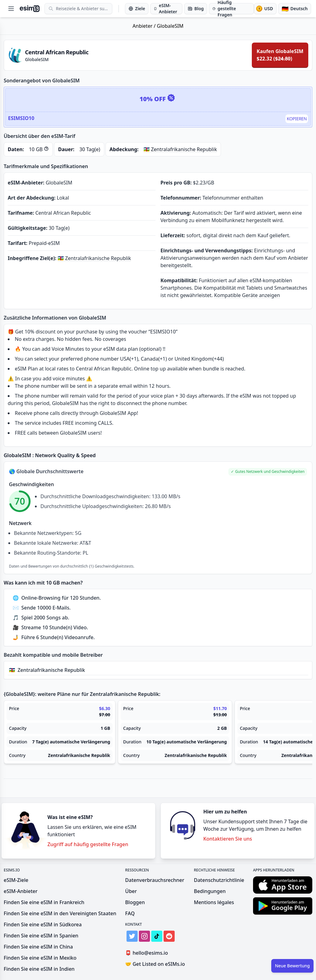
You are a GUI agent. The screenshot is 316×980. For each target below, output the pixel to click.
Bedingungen (210, 891)
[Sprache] (295, 9)
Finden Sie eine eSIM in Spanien (41, 936)
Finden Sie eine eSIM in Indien (39, 969)
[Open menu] (11, 9)
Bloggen (135, 902)
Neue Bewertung (292, 966)
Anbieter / (145, 26)
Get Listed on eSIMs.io (155, 964)
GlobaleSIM (170, 26)
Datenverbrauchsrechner (155, 880)
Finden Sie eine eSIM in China (38, 947)
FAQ (130, 913)
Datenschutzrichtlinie (219, 880)
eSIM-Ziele (16, 880)
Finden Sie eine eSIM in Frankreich (44, 902)
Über (131, 891)
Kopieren (297, 119)
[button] (268, 472)
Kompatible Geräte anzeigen (247, 295)
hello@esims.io (148, 953)
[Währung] (265, 9)
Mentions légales (214, 902)
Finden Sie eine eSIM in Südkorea (43, 924)
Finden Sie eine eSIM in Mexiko (40, 958)
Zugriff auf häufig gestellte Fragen (88, 844)
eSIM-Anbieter (21, 891)
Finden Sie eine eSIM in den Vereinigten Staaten (60, 913)
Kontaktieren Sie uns (228, 839)
